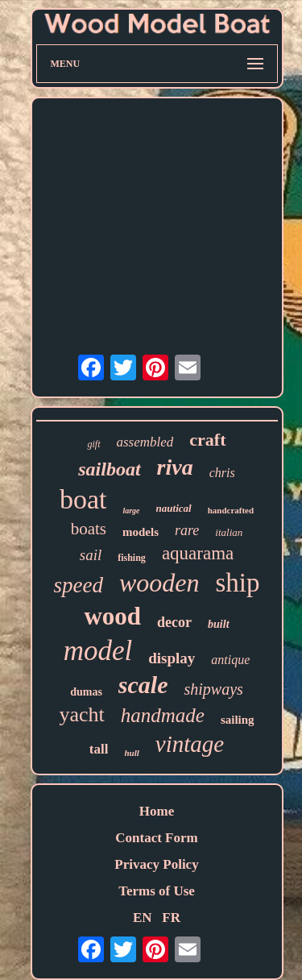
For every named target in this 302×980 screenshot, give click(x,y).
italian (229, 532)
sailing (238, 720)
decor (174, 622)
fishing (132, 558)
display (172, 658)
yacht (81, 714)
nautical (174, 508)
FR (171, 918)
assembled (145, 442)
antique (230, 660)
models (141, 532)
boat (83, 499)
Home (157, 811)
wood (112, 616)
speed (78, 585)
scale (143, 685)
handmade (163, 715)
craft (207, 440)
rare (187, 530)
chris (222, 473)
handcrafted (231, 510)
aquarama (198, 553)
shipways (213, 689)
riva (175, 467)
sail (91, 555)
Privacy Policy (156, 864)
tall (99, 749)
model (98, 651)
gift (93, 444)
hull (131, 753)
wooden (159, 583)
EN (143, 918)
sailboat (109, 469)
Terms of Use (157, 891)
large (131, 511)
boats (89, 529)
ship (238, 583)
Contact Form (156, 838)
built (218, 624)
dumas (86, 692)
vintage (190, 744)
